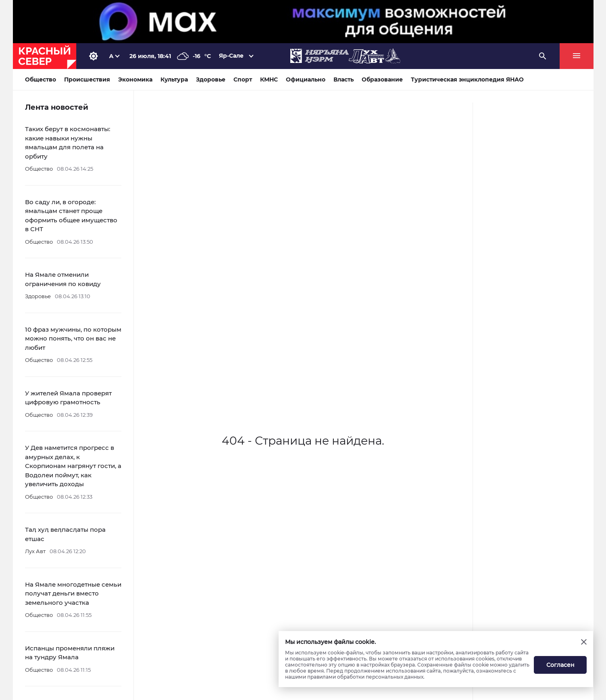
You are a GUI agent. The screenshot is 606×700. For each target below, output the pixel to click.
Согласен (560, 665)
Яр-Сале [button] (231, 56)
